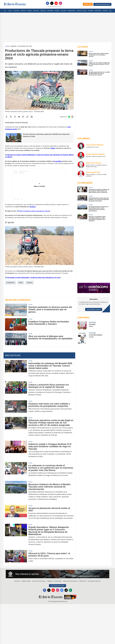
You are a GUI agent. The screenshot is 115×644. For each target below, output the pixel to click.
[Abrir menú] (5, 11)
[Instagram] (60, 3)
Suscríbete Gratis (94, 309)
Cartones (50, 11)
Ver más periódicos (102, 4)
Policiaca (17, 11)
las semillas (58, 161)
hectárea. (33, 207)
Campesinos (10, 283)
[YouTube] (56, 3)
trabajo (53, 148)
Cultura (64, 11)
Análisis (43, 11)
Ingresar (88, 4)
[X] (52, 3)
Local (10, 11)
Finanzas (36, 11)
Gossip (57, 11)
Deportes (98, 11)
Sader (21, 283)
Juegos (105, 11)
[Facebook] (48, 3)
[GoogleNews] (62, 590)
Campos (30, 283)
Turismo (91, 11)
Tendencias (71, 11)
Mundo (29, 11)
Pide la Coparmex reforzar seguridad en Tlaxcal (34, 211)
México (23, 11)
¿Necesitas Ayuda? (57, 586)
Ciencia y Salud (82, 11)
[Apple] (66, 590)
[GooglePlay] (70, 590)
